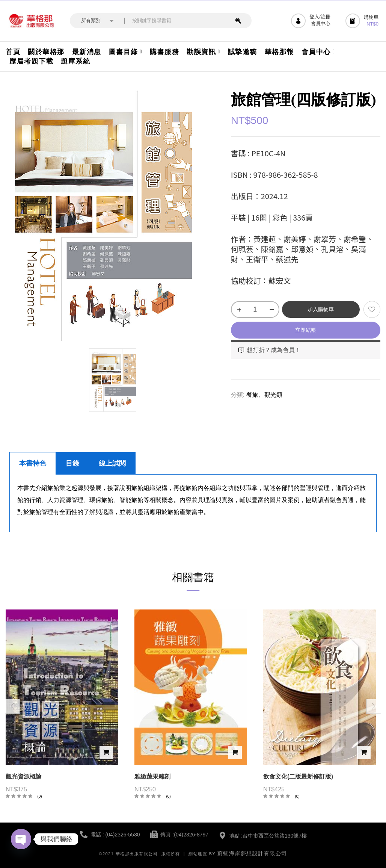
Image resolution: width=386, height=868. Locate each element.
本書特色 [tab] (33, 463)
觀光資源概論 (24, 777)
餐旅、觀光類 (264, 395)
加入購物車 (321, 309)
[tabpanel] (193, 503)
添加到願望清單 (372, 309)
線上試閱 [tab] (112, 463)
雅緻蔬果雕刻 (152, 777)
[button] (363, 21)
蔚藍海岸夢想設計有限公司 (252, 853)
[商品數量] (255, 309)
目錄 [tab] (72, 463)
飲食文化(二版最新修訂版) (298, 777)
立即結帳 (306, 330)
